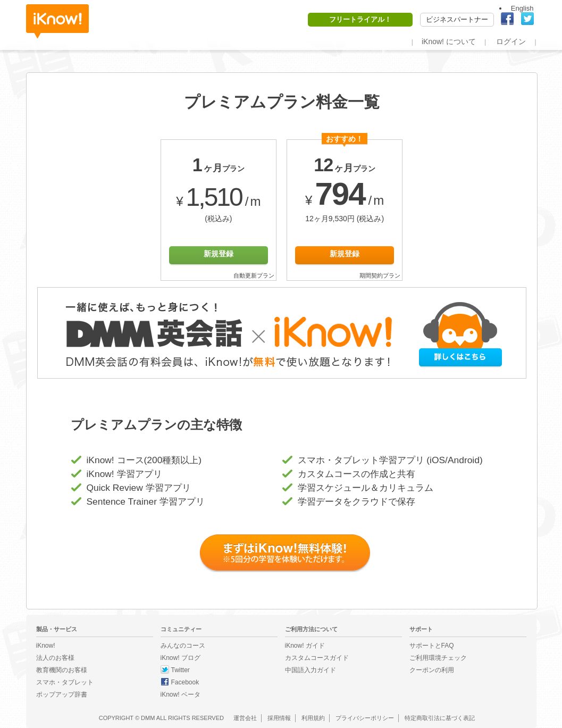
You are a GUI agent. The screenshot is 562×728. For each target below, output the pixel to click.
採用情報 (279, 718)
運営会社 (245, 718)
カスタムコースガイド (317, 658)
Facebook (185, 682)
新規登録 (219, 254)
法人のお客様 (55, 658)
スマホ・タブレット (65, 682)
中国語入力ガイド (311, 670)
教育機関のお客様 (62, 670)
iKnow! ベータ (181, 694)
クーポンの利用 (432, 670)
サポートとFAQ (432, 646)
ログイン (511, 41)
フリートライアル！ (360, 19)
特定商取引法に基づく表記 (440, 718)
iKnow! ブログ (181, 658)
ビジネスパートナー (457, 19)
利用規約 (313, 718)
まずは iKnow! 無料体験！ (286, 554)
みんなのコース (183, 646)
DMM (148, 718)
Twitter (181, 670)
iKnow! (57, 22)
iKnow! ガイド (305, 646)
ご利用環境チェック (438, 658)
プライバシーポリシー (365, 718)
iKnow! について (449, 41)
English (522, 8)
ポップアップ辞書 (62, 694)
